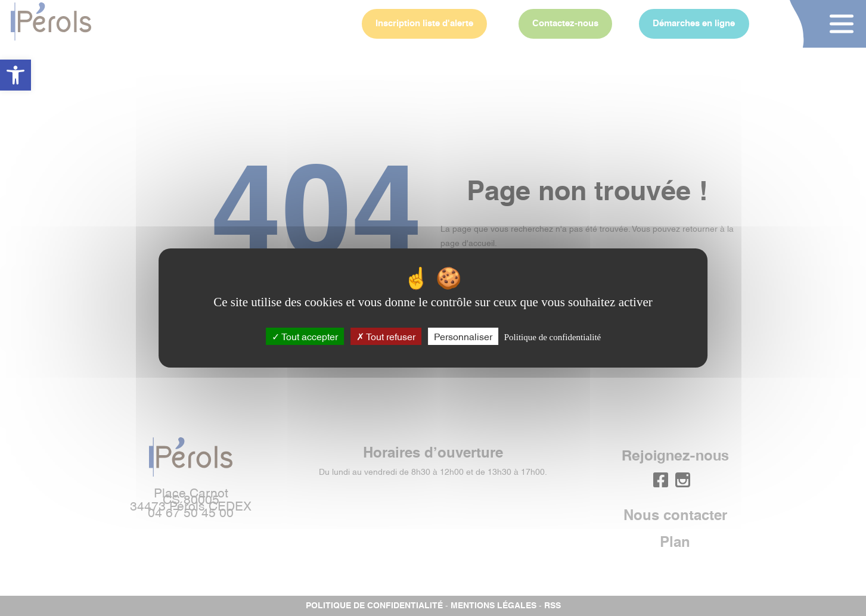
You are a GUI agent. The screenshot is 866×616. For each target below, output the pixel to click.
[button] (15, 75)
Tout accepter (305, 336)
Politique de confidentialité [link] (552, 337)
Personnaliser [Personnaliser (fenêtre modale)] (463, 336)
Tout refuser (386, 336)
